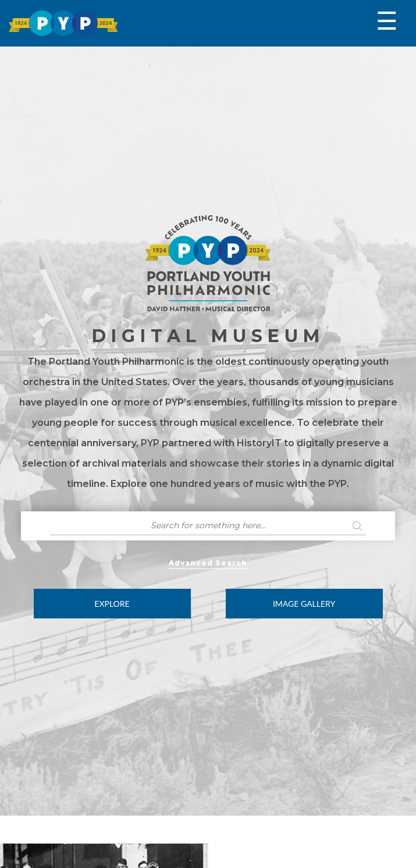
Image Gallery (304, 604)
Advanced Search (208, 563)
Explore (112, 604)
